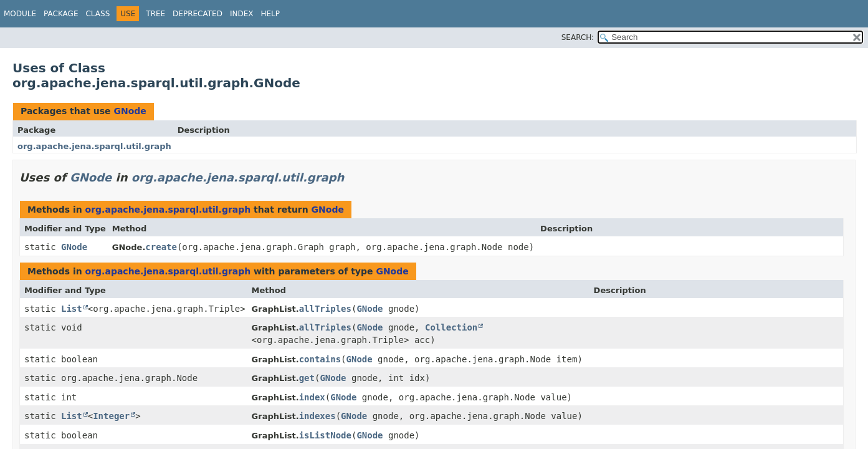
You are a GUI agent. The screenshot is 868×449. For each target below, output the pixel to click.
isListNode (325, 435)
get (307, 378)
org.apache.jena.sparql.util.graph (94, 146)
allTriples (325, 309)
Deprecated (198, 14)
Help (270, 14)
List (72, 309)
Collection (451, 327)
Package (61, 14)
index (312, 397)
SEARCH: (578, 37)
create (161, 247)
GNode (130, 111)
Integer (111, 416)
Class (98, 14)
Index (242, 14)
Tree (155, 14)
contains (320, 359)
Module (20, 14)
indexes (317, 416)
